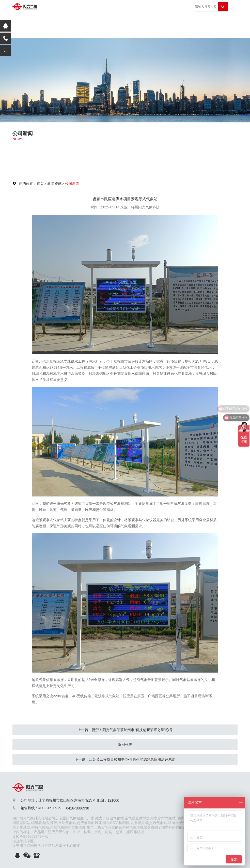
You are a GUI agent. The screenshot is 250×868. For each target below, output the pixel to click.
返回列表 (125, 745)
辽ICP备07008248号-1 (30, 836)
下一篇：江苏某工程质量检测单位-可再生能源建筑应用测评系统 (125, 759)
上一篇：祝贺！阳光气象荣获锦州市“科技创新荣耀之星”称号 (125, 730)
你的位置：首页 (31, 183)
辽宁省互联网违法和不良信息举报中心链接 (46, 846)
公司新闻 (72, 183)
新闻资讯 (54, 183)
